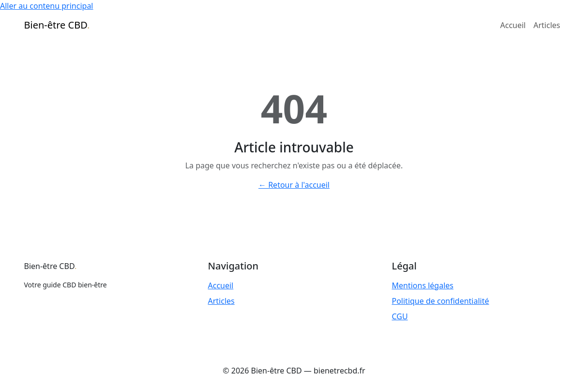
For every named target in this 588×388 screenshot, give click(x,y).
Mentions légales (423, 285)
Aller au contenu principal (47, 6)
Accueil (513, 25)
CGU (400, 316)
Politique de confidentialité (441, 301)
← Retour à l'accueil (294, 185)
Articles (547, 25)
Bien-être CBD (57, 25)
